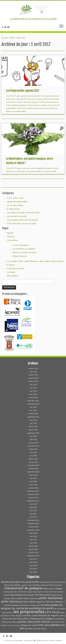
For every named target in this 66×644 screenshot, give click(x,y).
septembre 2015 (33, 556)
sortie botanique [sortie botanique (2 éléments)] (14, 625)
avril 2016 (33, 540)
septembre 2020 (33, 433)
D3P (25, 99)
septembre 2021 (33, 417)
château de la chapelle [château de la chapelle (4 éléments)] (52, 588)
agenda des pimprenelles (30, 96)
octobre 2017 (33, 498)
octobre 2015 (33, 553)
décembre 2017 (33, 491)
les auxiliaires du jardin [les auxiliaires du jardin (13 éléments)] (39, 608)
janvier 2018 (33, 488)
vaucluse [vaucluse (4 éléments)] (29, 628)
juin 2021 (33, 423)
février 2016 (33, 546)
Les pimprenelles (19, 111)
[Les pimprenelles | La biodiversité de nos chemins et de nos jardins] (33, 9)
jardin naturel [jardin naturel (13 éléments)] (10, 601)
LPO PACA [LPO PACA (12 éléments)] (52, 612)
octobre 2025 (33, 368)
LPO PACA (22, 108)
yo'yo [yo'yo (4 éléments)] (44, 628)
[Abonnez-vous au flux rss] (3, 27)
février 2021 (33, 427)
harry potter (48, 168)
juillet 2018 (33, 475)
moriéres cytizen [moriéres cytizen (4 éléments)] (31, 615)
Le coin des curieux (28, 168)
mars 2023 (33, 394)
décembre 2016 (33, 520)
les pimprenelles (34, 171)
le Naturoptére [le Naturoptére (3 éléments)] (35, 605)
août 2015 (33, 559)
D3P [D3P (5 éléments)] (37, 595)
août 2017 (33, 504)
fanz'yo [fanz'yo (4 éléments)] (54, 595)
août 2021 (33, 420)
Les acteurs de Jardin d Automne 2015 (23, 213)
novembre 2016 (33, 523)
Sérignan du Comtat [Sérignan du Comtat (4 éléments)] (29, 625)
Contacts (11, 237)
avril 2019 (33, 456)
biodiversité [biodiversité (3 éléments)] (60, 582)
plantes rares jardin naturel (38, 108)
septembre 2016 (33, 530)
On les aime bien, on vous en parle (21, 223)
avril (19, 38)
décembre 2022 (33, 401)
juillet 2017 (33, 507)
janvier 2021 (33, 430)
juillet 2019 (33, 449)
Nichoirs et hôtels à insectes (25, 252)
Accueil (5, 38)
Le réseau (11, 272)
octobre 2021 (33, 414)
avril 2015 (33, 569)
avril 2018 (33, 481)
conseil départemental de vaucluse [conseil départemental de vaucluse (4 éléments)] (19, 595)
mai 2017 (33, 514)
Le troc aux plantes (21, 245)
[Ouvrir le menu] (61, 26)
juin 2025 (33, 372)
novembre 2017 (33, 494)
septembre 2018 (33, 472)
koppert (35, 102)
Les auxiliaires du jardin (17, 216)
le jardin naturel (13, 209)
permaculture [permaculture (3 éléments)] (12, 622)
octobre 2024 (33, 378)
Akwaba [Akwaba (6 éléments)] (5, 582)
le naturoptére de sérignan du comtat (42, 105)
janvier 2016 (33, 549)
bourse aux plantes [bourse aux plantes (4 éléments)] (13, 585)
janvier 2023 (33, 397)
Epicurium (32, 99)
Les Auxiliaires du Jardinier (24, 249)
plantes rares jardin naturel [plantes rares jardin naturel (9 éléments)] (34, 622)
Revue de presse (20, 256)
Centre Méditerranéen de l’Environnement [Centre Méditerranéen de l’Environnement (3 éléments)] (45, 585)
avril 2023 (33, 391)
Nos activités (12, 276)
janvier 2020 (33, 443)
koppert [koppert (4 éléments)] (39, 602)
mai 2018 (33, 478)
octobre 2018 (33, 469)
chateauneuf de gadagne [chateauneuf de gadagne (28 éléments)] (23, 588)
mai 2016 (33, 536)
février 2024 (33, 381)
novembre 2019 (33, 446)
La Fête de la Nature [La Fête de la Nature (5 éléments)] (53, 602)
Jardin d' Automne (24, 102)
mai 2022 (33, 407)
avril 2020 (33, 439)
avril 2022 (33, 410)
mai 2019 (33, 452)
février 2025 (33, 375)
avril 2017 (33, 517)
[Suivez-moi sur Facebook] (6, 27)
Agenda (10, 233)
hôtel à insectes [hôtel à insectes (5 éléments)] (31, 598)
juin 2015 (33, 565)
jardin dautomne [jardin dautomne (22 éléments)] (51, 598)
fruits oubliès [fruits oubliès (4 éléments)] (17, 598)
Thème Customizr (56, 640)
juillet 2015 (33, 562)
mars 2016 (33, 543)
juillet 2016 (33, 533)
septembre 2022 (33, 404)
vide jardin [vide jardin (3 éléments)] (37, 628)
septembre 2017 (33, 501)
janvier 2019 (33, 462)
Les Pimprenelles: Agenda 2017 (23, 91)
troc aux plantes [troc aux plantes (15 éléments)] (49, 625)
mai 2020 (33, 436)
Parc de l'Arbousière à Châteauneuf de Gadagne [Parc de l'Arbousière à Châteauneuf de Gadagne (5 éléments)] (31, 619)
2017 (12, 38)
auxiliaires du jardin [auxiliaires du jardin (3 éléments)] (48, 582)
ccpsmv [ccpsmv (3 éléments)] (24, 585)
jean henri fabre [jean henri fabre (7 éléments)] (27, 602)
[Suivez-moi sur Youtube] (9, 27)
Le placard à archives (16, 268)
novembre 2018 (33, 465)
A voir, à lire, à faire (15, 198)
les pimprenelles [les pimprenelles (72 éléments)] (29, 611)
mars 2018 (33, 485)
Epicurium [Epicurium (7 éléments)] (45, 595)
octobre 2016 (33, 527)
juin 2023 (33, 385)
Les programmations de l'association (23, 220)
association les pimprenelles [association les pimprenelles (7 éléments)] (25, 582)
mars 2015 (33, 572)
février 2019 (33, 459)
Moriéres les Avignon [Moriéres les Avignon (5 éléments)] (48, 615)
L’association (12, 240)
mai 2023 (33, 388)
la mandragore (21, 171)
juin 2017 (33, 511)
